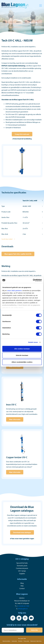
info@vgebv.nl (23, 609)
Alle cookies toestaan (22, 349)
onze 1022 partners (15, 290)
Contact (22, 588)
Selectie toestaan (22, 355)
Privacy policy (26, 641)
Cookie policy (14, 641)
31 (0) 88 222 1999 (23, 606)
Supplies (22, 573)
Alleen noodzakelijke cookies (22, 362)
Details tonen (33, 342)
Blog (22, 583)
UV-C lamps (22, 571)
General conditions (6, 641)
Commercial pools (22, 568)
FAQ (22, 586)
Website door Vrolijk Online (36, 641)
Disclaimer (20, 641)
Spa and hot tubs (22, 563)
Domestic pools (22, 566)
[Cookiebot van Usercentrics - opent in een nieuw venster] (33, 280)
